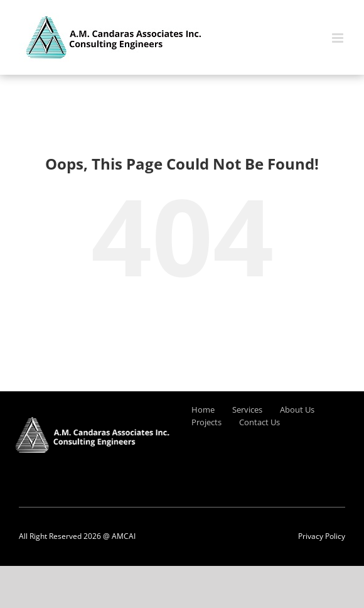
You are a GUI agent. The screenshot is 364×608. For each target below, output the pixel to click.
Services (247, 410)
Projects (206, 422)
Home (203, 410)
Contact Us (260, 422)
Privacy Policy (322, 536)
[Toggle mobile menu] (339, 38)
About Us (297, 410)
